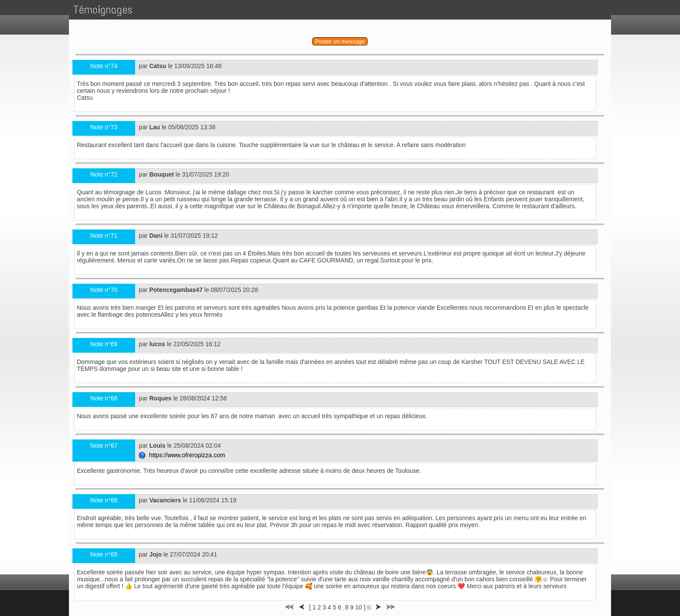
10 (359, 607)
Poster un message (340, 41)
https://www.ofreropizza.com (183, 455)
